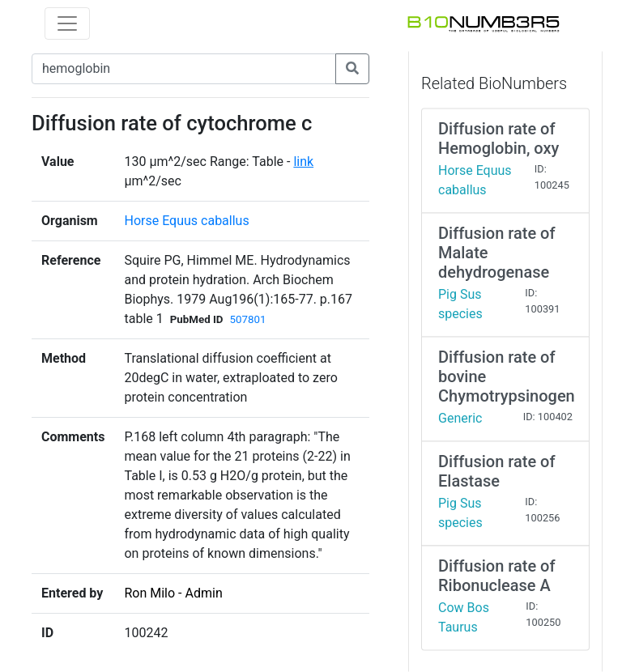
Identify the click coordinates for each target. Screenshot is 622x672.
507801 (248, 319)
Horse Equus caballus (186, 221)
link (303, 162)
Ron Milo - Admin (173, 593)
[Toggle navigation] (67, 23)
